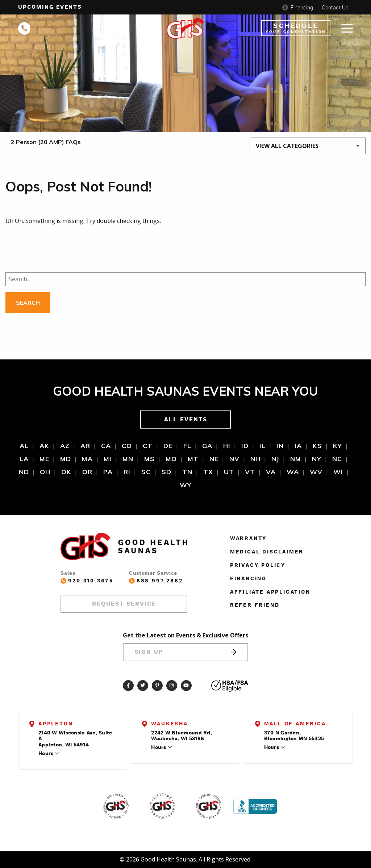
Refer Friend (255, 605)
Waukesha (169, 724)
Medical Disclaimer (267, 552)
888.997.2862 (156, 581)
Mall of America (295, 724)
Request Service (124, 604)
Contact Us (335, 7)
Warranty (248, 539)
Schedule (296, 28)
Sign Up (185, 652)
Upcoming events (50, 7)
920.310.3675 (87, 581)
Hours (46, 754)
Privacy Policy (258, 565)
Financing (298, 7)
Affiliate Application (270, 592)
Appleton (56, 724)
